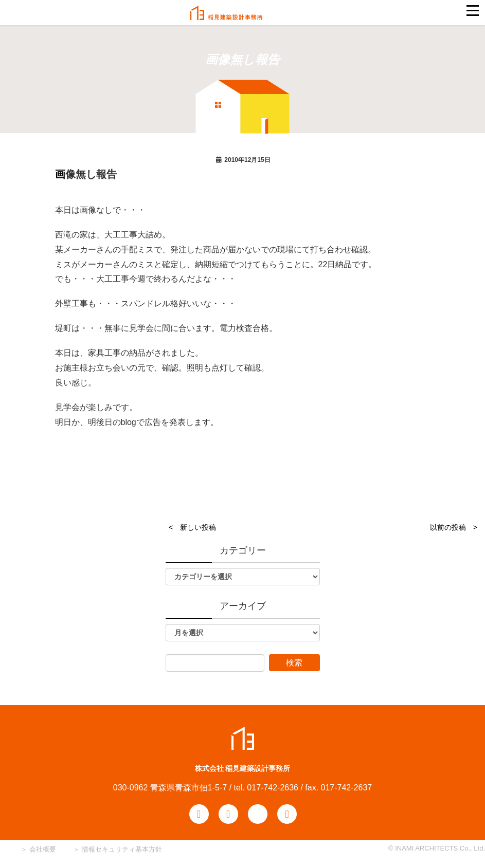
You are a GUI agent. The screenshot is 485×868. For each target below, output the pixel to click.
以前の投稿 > (454, 527)
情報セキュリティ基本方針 (122, 849)
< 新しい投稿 (192, 527)
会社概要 (42, 849)
